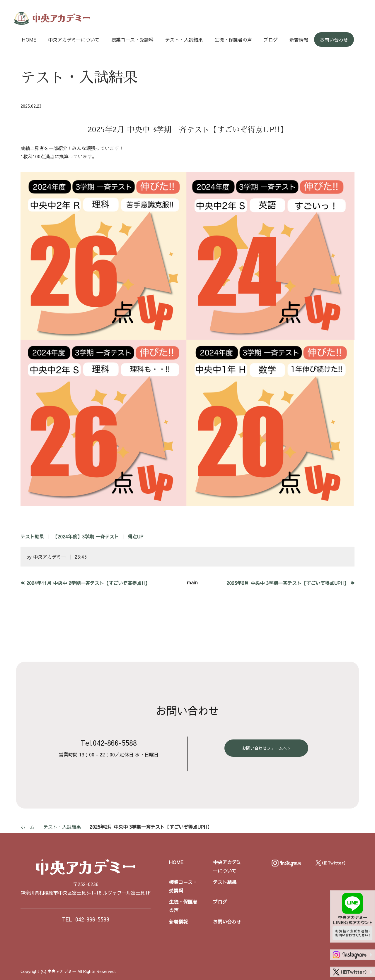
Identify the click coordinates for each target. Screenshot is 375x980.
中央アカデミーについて (74, 40)
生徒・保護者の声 (233, 40)
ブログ (271, 40)
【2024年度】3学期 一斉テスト (86, 536)
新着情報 (299, 40)
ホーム (28, 827)
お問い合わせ (334, 40)
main (192, 582)
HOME (29, 40)
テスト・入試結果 (184, 40)
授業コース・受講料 (132, 40)
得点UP (135, 536)
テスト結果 (32, 536)
